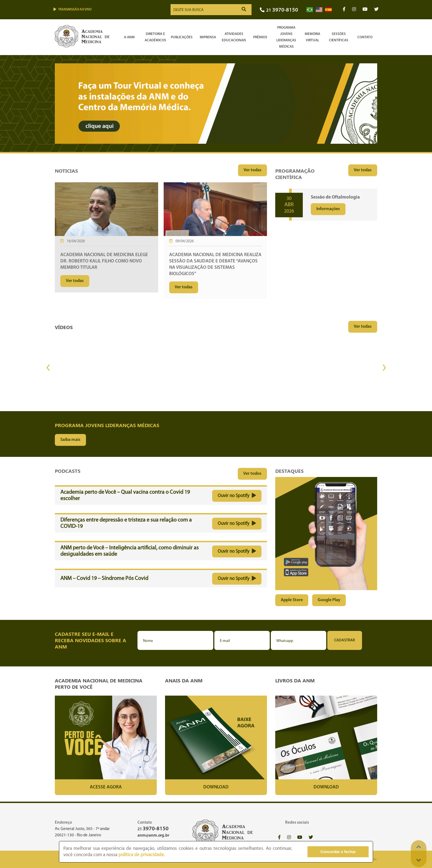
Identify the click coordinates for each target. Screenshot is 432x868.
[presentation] (48, 368)
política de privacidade (141, 855)
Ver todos (252, 474)
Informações (328, 209)
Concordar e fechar (338, 852)
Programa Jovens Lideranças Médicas (286, 37)
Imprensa (208, 37)
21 (279, 10)
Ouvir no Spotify (237, 496)
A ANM (129, 37)
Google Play (329, 600)
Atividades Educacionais (234, 37)
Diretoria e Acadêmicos (155, 37)
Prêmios (260, 37)
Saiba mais (70, 440)
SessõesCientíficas (339, 37)
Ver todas (253, 170)
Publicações (182, 37)
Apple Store (292, 600)
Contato (365, 37)
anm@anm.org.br (153, 836)
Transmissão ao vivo (72, 10)
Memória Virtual (312, 37)
